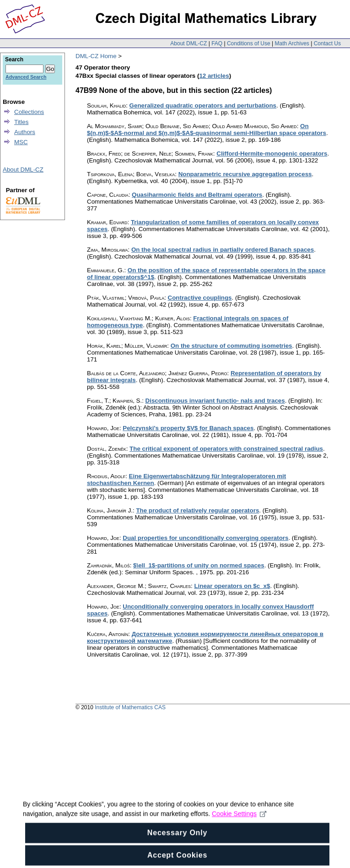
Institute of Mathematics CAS (130, 707)
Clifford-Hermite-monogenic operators (272, 154)
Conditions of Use (249, 43)
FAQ (217, 43)
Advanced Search (26, 77)
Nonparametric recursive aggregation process (245, 174)
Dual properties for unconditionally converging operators (205, 538)
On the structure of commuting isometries (232, 346)
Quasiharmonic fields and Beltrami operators (197, 195)
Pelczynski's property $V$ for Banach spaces (188, 428)
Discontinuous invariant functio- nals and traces (215, 401)
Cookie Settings (239, 821)
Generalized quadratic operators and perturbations (203, 105)
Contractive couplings (200, 298)
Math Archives (292, 43)
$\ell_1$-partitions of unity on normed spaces (199, 565)
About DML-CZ (188, 43)
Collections (29, 112)
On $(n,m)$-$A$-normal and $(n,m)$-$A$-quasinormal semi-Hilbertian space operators (207, 129)
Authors (25, 132)
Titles (21, 122)
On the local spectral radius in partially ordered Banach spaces (223, 250)
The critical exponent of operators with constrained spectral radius (226, 449)
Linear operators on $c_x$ (232, 586)
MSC (21, 142)
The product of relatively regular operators (197, 510)
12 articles (214, 76)
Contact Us (327, 43)
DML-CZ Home (96, 56)
